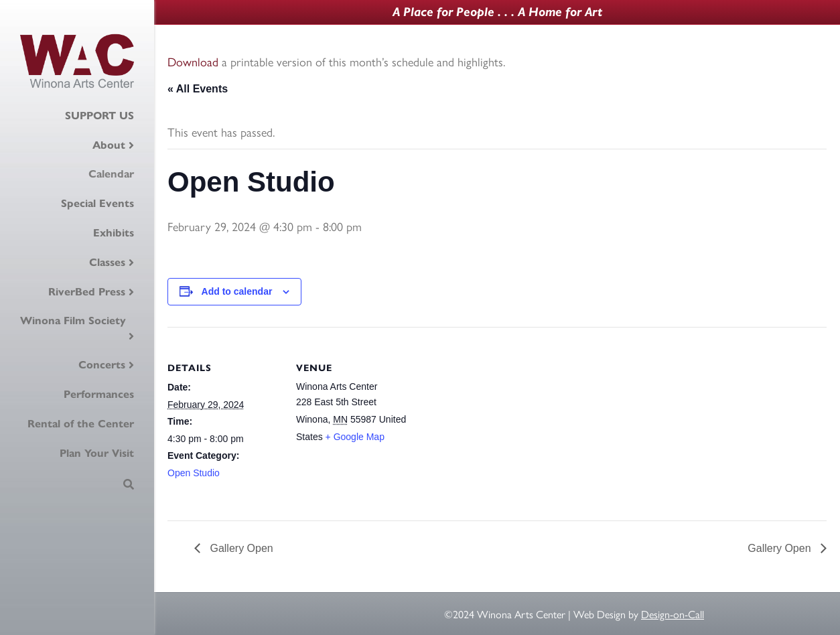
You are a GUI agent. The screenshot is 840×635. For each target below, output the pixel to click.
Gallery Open (240, 548)
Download (193, 61)
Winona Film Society (73, 321)
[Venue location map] (495, 420)
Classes (107, 262)
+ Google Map (355, 437)
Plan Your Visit (97, 453)
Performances (99, 394)
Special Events (97, 203)
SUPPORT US (99, 116)
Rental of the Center (81, 424)
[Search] (129, 484)
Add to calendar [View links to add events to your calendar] (237, 291)
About (109, 145)
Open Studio (194, 473)
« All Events (198, 89)
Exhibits (114, 233)
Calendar (111, 174)
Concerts (102, 365)
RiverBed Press (87, 292)
